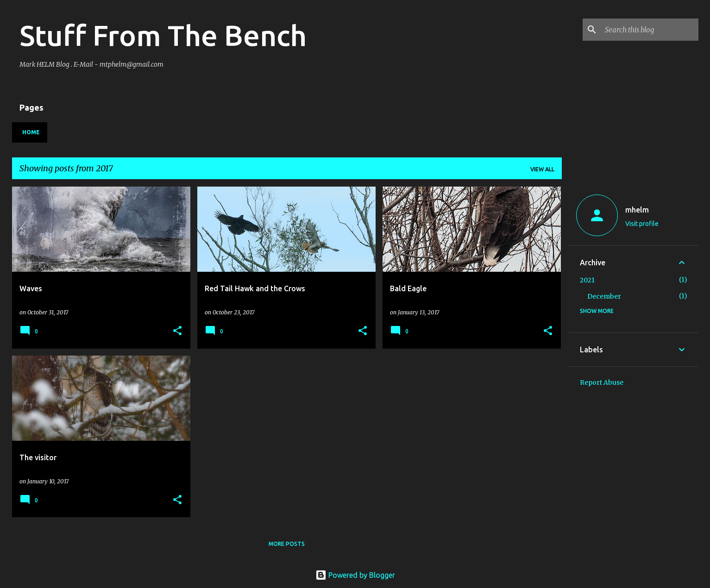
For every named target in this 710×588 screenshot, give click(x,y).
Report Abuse (602, 382)
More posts (287, 544)
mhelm (637, 210)
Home (31, 132)
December (604, 296)
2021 (587, 280)
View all (542, 169)
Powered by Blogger (355, 575)
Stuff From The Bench (163, 35)
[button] (177, 331)
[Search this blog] (650, 30)
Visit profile (642, 224)
